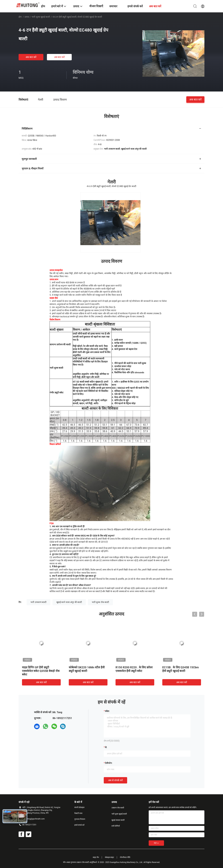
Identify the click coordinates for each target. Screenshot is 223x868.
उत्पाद (27, 17)
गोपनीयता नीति (125, 857)
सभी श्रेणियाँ (116, 826)
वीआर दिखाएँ (96, 6)
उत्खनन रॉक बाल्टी (118, 808)
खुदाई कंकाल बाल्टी (118, 820)
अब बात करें (31, 57)
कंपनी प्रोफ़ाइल (79, 807)
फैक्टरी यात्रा (78, 813)
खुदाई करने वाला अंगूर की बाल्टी (69, 602)
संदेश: (107, 711)
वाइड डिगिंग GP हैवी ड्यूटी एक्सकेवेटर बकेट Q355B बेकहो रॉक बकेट (41, 671)
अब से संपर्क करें (115, 780)
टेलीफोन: (109, 763)
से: (106, 747)
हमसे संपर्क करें (79, 825)
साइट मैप (96, 857)
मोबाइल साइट (109, 857)
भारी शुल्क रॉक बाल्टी (100, 602)
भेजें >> (156, 843)
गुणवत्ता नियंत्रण (80, 819)
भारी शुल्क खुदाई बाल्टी (41, 17)
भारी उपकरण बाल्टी (38, 602)
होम (20, 17)
